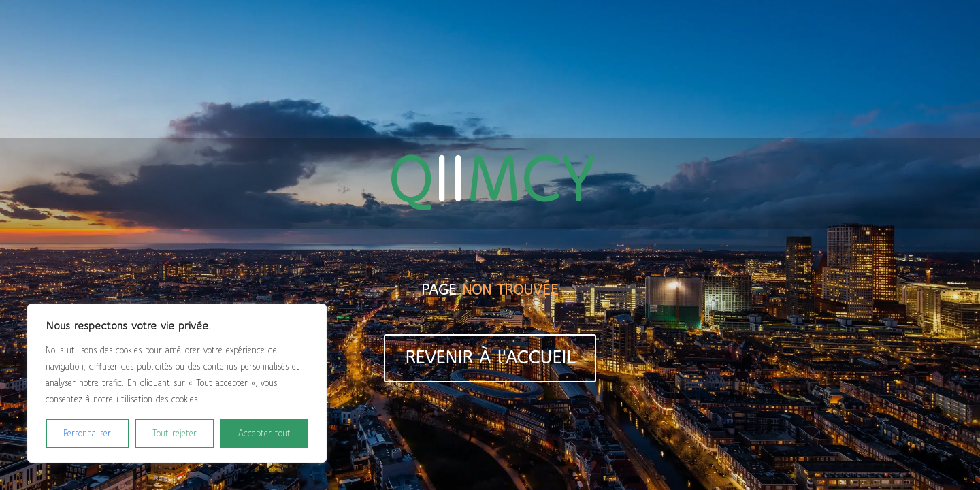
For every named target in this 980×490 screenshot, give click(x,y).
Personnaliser (87, 434)
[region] (177, 383)
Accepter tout (264, 434)
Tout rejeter (175, 434)
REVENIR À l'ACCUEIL (490, 358)
